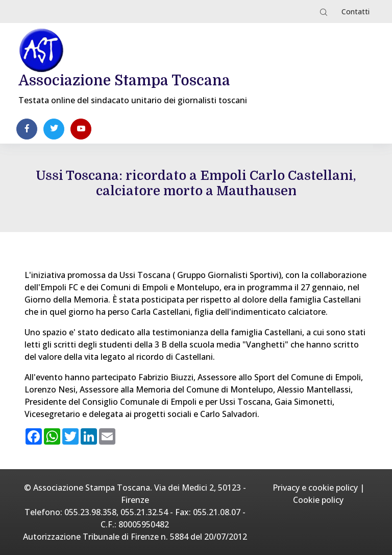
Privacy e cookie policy (315, 488)
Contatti (356, 11)
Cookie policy (318, 500)
